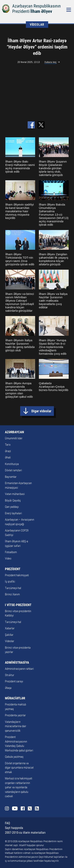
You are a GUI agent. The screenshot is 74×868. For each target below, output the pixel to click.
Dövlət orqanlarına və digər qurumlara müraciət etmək (19, 768)
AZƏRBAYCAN (14, 432)
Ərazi (8, 451)
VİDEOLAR (37, 25)
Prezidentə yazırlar (15, 715)
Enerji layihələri (13, 513)
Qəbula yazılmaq (14, 757)
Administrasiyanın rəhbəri (19, 669)
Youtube (15, 808)
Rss (37, 808)
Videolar (10, 641)
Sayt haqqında (14, 828)
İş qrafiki (10, 582)
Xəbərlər (10, 628)
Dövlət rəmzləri (13, 470)
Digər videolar (41, 411)
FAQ (7, 823)
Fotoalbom (11, 552)
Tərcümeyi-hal (13, 588)
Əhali (8, 457)
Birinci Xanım (12, 594)
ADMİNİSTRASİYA (17, 662)
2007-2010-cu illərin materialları (25, 833)
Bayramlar (11, 477)
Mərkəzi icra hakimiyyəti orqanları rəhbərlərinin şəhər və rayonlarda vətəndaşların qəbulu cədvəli (19, 787)
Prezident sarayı (14, 681)
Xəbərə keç (51, 62)
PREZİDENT (13, 569)
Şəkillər (9, 635)
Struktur (10, 675)
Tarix (8, 445)
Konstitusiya (12, 464)
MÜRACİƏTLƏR (15, 698)
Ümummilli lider (14, 438)
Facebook (23, 808)
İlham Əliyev (41, 11)
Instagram (7, 808)
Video (8, 558)
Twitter (30, 808)
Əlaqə (8, 688)
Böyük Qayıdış (13, 500)
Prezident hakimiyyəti (17, 575)
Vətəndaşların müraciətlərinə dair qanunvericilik (16, 726)
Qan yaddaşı (12, 507)
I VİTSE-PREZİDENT (18, 605)
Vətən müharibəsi (15, 494)
